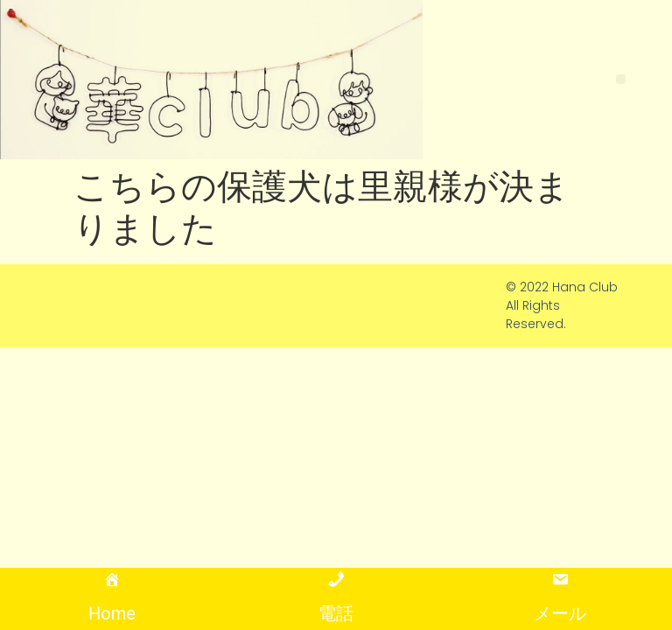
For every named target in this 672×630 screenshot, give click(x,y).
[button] (621, 79)
